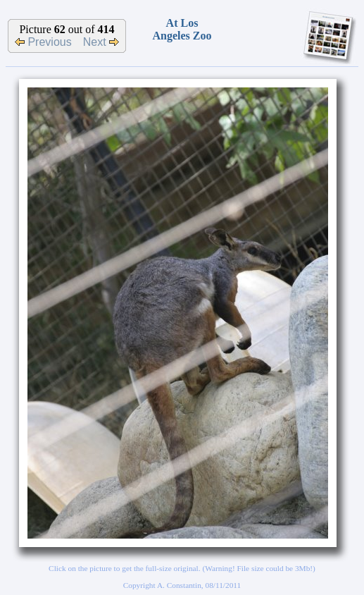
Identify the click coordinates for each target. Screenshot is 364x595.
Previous (43, 42)
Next (101, 42)
